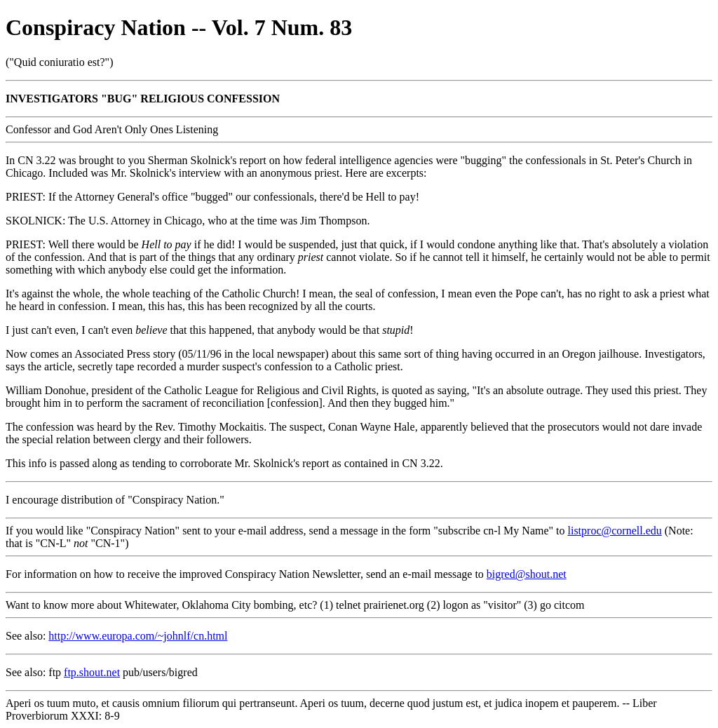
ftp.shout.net (92, 672)
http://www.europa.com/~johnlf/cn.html (138, 636)
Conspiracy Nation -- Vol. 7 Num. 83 (179, 27)
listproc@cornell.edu (615, 531)
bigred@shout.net (527, 574)
